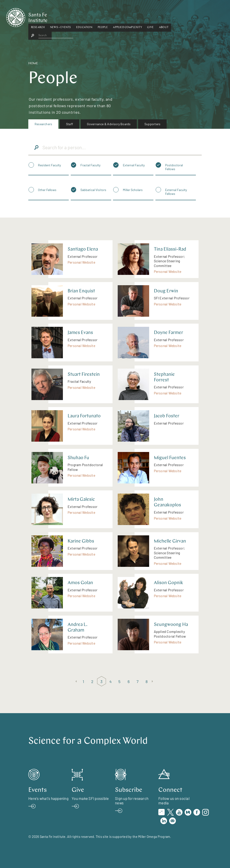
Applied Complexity (150, 16)
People (125, 16)
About (186, 16)
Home (33, 63)
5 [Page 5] (119, 681)
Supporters (152, 124)
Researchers (43, 124)
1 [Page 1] (83, 681)
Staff (70, 124)
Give (173, 16)
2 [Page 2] (92, 681)
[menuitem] (43, 124)
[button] (60, 17)
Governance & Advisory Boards (109, 124)
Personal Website (81, 262)
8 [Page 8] (147, 681)
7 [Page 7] (138, 681)
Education (106, 16)
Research (60, 16)
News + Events (82, 16)
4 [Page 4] (111, 681)
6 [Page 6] (129, 681)
